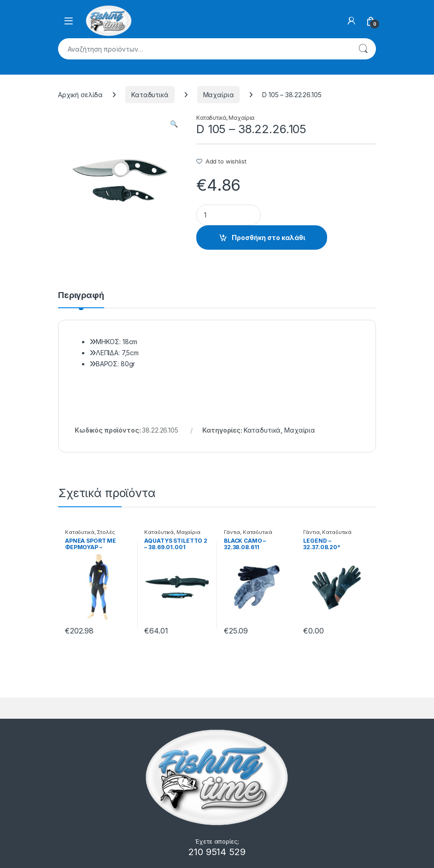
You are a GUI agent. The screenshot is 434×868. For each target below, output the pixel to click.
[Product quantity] (229, 215)
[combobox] (204, 49)
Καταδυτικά (150, 95)
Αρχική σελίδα (80, 95)
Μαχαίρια (219, 95)
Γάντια (232, 532)
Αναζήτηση (363, 49)
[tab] (81, 299)
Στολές (106, 532)
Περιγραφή (81, 296)
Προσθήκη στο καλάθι (268, 238)
